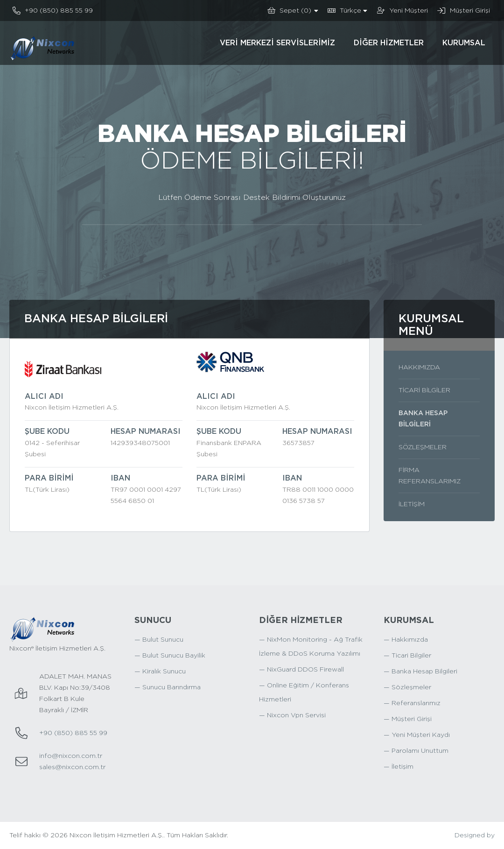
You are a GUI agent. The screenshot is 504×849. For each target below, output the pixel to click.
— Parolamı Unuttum (416, 751)
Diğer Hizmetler (389, 43)
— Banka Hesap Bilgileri (420, 672)
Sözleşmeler (423, 447)
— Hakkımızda (406, 640)
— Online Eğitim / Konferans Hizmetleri (304, 693)
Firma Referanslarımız (430, 476)
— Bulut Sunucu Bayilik (170, 656)
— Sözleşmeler (407, 687)
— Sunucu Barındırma (168, 687)
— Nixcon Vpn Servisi (292, 715)
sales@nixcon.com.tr (72, 767)
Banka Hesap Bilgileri (423, 419)
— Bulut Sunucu (159, 640)
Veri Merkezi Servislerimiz (277, 43)
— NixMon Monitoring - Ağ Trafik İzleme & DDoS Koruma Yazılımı (311, 647)
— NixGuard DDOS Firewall (301, 670)
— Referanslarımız (412, 703)
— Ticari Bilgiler (407, 656)
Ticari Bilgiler (424, 390)
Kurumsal (464, 43)
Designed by (475, 835)
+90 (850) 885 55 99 (73, 733)
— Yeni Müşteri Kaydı (417, 735)
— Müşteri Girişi (408, 719)
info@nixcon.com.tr (71, 756)
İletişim (412, 504)
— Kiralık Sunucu (160, 672)
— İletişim (399, 767)
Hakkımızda (419, 368)
